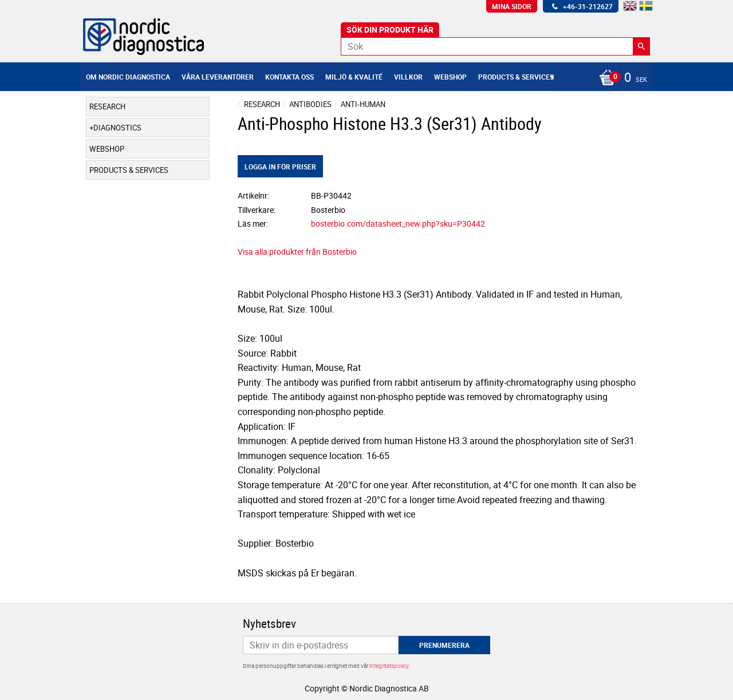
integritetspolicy (389, 666)
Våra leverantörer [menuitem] (218, 77)
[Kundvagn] (620, 78)
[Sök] (641, 46)
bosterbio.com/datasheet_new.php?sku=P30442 (398, 224)
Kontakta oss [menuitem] (289, 77)
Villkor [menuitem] (408, 77)
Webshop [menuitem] (450, 77)
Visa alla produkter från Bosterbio (297, 252)
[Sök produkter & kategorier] (495, 46)
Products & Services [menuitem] (516, 77)
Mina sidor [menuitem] (512, 6)
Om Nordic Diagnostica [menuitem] (128, 77)
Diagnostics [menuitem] (117, 128)
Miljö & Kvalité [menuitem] (354, 77)
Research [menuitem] (107, 106)
